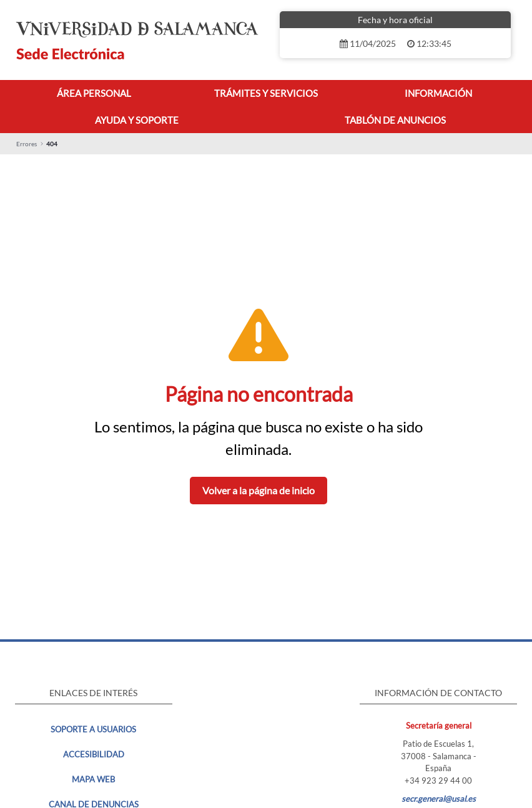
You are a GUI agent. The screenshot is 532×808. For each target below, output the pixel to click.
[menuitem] (94, 93)
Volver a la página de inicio (259, 490)
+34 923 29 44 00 (438, 781)
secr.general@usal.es (439, 799)
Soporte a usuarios (93, 729)
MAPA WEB (93, 779)
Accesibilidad (94, 754)
